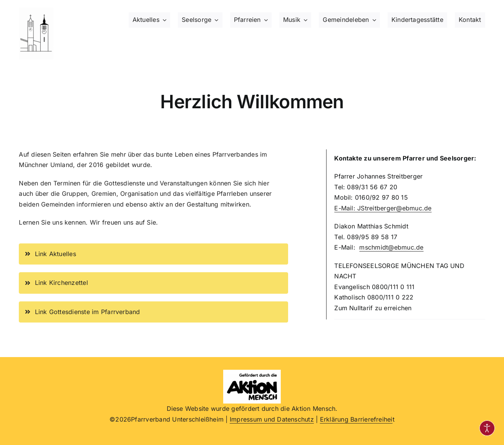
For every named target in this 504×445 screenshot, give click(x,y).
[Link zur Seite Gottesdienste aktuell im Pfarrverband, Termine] (153, 312)
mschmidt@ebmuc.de (391, 247)
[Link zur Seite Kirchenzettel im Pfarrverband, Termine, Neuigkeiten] (153, 283)
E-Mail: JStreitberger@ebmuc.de (383, 208)
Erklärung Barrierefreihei (356, 419)
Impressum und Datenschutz (272, 419)
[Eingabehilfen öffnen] (487, 428)
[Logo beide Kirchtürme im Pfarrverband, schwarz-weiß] (36, 11)
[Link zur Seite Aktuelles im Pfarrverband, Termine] (153, 254)
